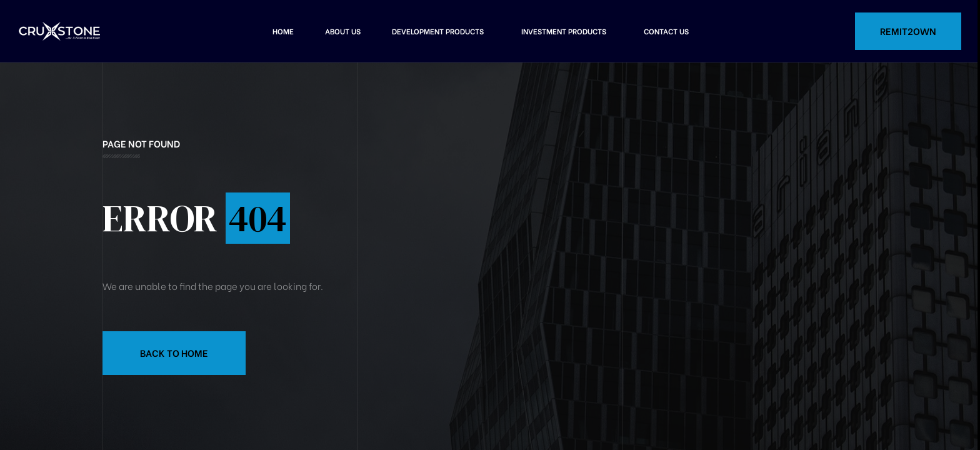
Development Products (438, 31)
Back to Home (174, 352)
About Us (343, 31)
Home (283, 31)
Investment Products (564, 31)
